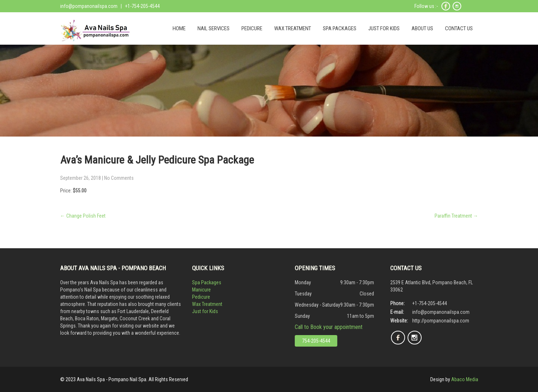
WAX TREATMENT (293, 28)
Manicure (201, 290)
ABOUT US (422, 28)
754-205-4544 (316, 341)
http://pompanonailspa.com (441, 321)
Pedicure (201, 297)
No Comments (119, 178)
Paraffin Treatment (456, 216)
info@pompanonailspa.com (89, 6)
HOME (179, 28)
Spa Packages (207, 282)
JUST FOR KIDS (384, 28)
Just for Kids (205, 311)
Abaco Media (465, 379)
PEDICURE (252, 28)
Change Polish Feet (83, 216)
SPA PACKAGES (340, 28)
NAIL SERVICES (214, 28)
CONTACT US (459, 28)
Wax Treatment (207, 304)
